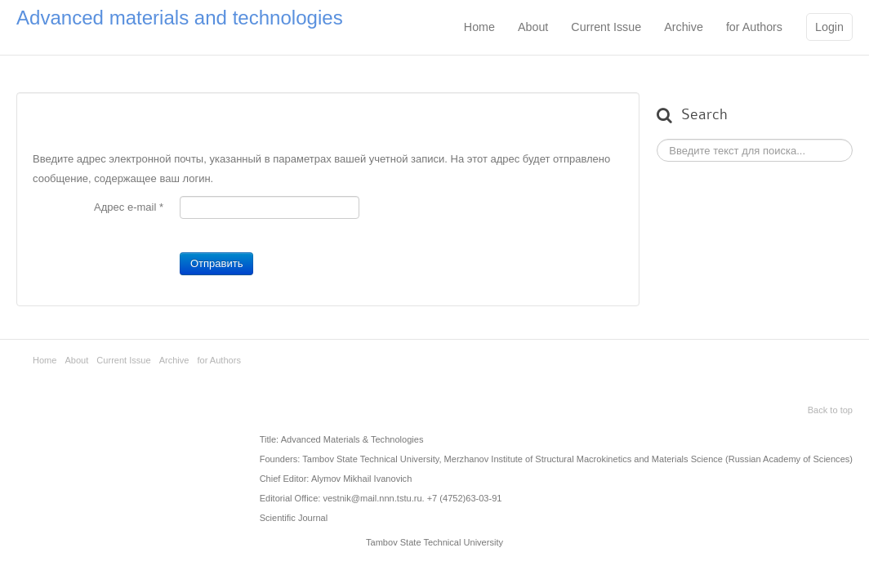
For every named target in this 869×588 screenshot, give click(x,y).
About (533, 27)
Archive (684, 27)
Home (479, 27)
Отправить (216, 263)
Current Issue (606, 27)
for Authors (754, 27)
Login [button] (829, 27)
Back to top (830, 410)
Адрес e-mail (129, 207)
